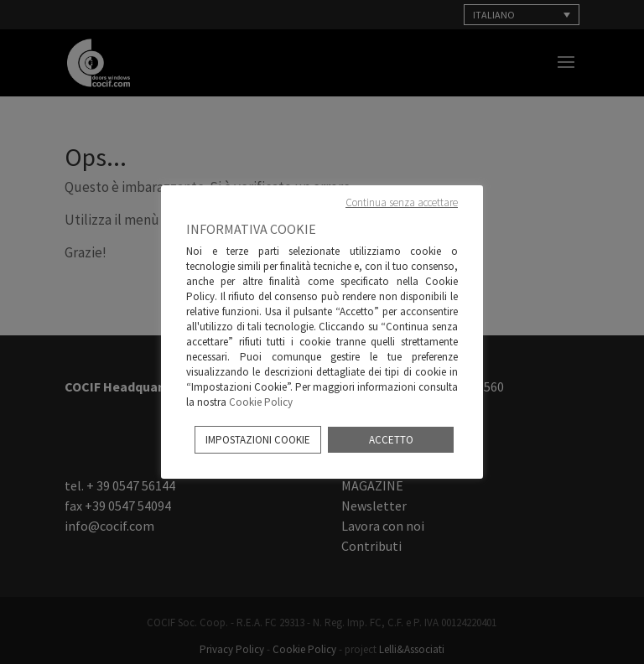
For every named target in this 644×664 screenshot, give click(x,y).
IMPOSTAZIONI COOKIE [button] (258, 440)
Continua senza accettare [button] (402, 202)
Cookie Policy (261, 402)
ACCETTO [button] (391, 440)
